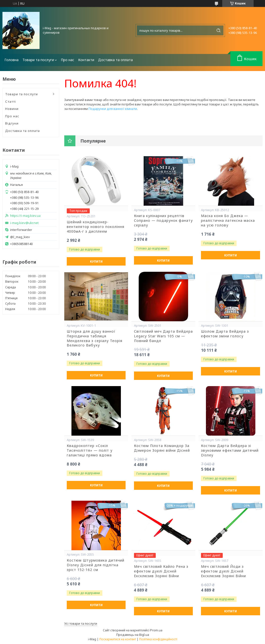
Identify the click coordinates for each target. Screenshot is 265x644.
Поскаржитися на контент (118, 639)
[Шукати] (219, 30)
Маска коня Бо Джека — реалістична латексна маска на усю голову (228, 221)
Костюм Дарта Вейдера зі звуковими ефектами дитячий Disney (230, 450)
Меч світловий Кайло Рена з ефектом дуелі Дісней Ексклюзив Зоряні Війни (161, 571)
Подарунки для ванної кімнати (113, 109)
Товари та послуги (38, 60)
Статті (11, 101)
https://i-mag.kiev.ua (25, 216)
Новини (12, 109)
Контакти (86, 60)
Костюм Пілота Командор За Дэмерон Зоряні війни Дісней (162, 448)
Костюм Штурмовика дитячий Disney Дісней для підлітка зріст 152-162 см (96, 565)
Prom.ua (156, 630)
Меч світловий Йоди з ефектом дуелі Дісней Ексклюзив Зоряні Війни (223, 571)
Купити (96, 261)
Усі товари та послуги (81, 623)
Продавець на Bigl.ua (133, 635)
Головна (11, 60)
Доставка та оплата (115, 60)
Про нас (67, 60)
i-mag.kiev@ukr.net (24, 223)
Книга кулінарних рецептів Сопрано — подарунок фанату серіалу (163, 221)
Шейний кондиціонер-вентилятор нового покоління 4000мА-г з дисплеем (96, 227)
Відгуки (12, 123)
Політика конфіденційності (158, 639)
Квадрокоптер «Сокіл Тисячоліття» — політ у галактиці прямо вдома (90, 450)
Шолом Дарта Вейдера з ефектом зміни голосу (225, 334)
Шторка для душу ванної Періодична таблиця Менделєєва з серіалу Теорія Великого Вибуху (95, 338)
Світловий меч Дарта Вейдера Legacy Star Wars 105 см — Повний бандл (163, 336)
